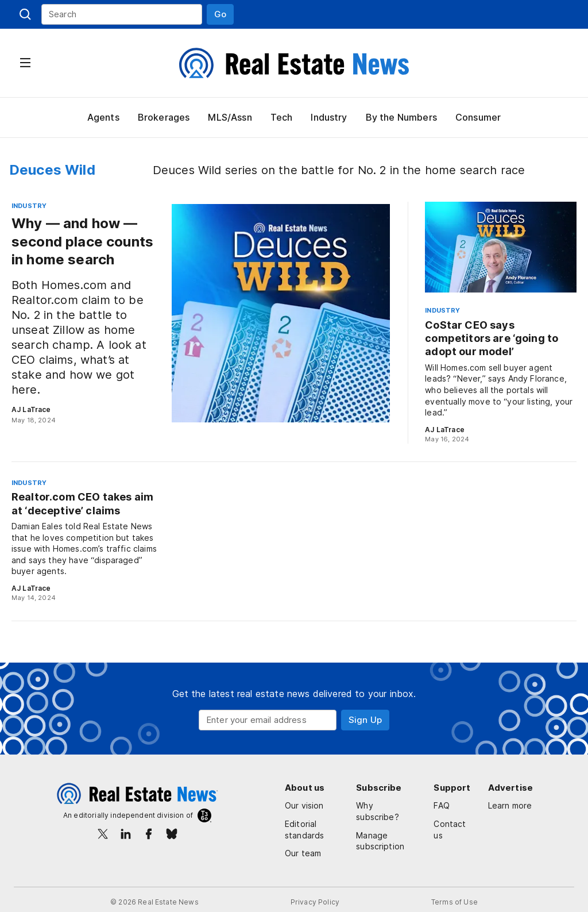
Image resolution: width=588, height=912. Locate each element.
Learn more (502, 811)
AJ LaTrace (30, 409)
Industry (328, 117)
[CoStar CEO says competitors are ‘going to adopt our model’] (501, 323)
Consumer (478, 117)
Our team (303, 853)
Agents (102, 117)
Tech (280, 117)
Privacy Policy (315, 902)
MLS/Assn (228, 117)
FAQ (447, 805)
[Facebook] (149, 834)
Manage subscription (382, 830)
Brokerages (162, 117)
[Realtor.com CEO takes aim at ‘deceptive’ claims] (85, 540)
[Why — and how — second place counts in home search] (201, 313)
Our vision (305, 805)
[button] (220, 14)
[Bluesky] (172, 834)
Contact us (454, 830)
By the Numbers (401, 117)
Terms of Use (452, 902)
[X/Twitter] (103, 834)
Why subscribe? (389, 805)
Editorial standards (304, 830)
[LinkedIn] (126, 834)
